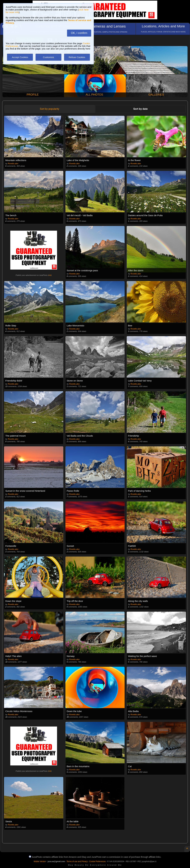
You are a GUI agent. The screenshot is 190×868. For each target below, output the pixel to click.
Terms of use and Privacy (77, 861)
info (50, 275)
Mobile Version (40, 861)
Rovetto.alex (13, 164)
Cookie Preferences (97, 861)
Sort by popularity (50, 109)
